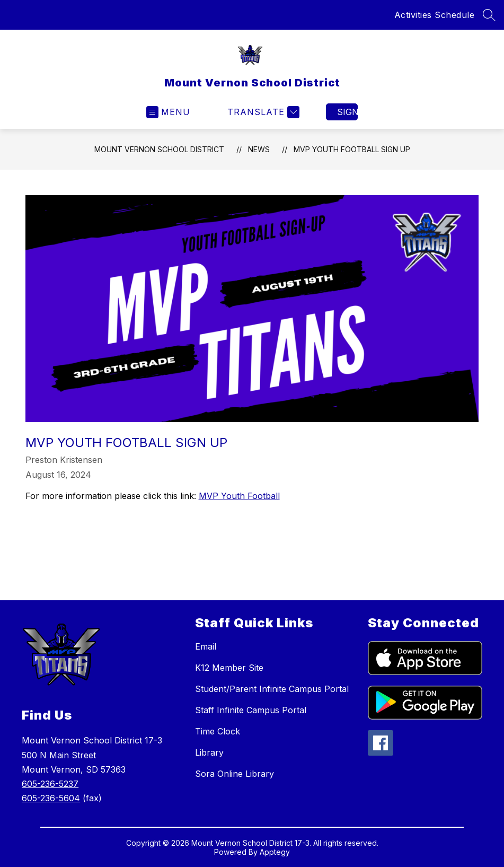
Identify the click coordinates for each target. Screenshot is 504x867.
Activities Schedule (435, 15)
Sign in (347, 112)
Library (209, 752)
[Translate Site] (262, 112)
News (259, 149)
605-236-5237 (50, 784)
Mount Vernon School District (159, 149)
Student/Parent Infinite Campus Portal (272, 689)
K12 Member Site (229, 668)
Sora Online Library (235, 774)
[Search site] (489, 15)
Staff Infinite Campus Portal (251, 710)
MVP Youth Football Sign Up (352, 149)
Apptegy (275, 852)
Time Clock (218, 731)
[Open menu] (168, 112)
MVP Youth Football (239, 496)
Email (206, 646)
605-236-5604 (51, 798)
